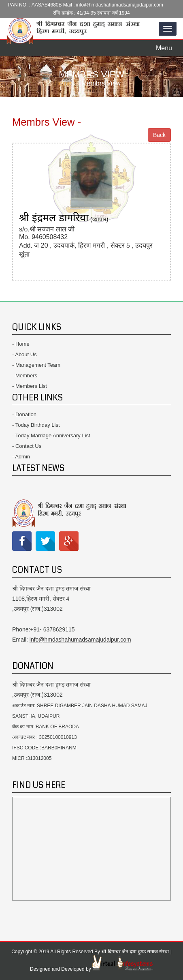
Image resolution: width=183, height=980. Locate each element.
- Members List (30, 386)
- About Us (24, 354)
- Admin (21, 457)
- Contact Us (27, 446)
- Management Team (36, 365)
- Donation (24, 414)
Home (63, 83)
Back (159, 135)
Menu (166, 46)
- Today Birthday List (36, 425)
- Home (21, 344)
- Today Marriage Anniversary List (51, 435)
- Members (25, 376)
